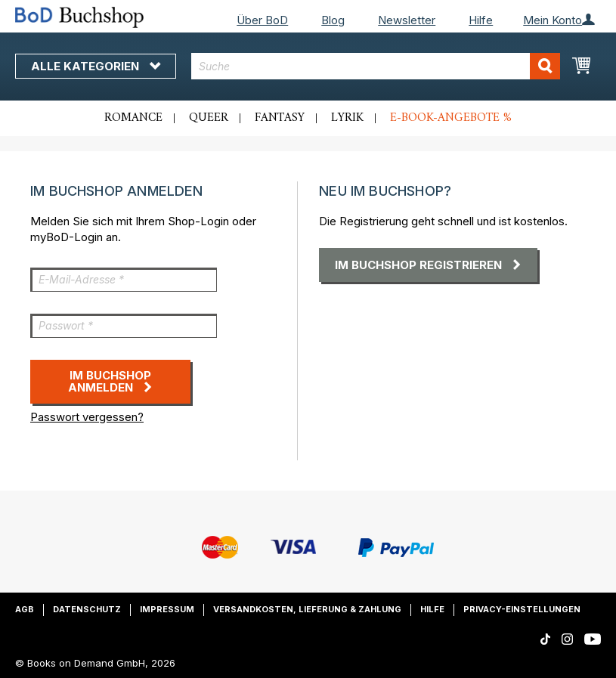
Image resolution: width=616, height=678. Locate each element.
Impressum (167, 609)
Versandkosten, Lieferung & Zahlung (307, 609)
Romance (133, 118)
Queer (209, 118)
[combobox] (376, 66)
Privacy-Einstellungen (522, 609)
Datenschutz (87, 609)
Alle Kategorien (96, 66)
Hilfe (481, 20)
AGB (25, 609)
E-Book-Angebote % (451, 118)
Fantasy (280, 118)
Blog (333, 20)
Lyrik (347, 118)
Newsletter (407, 20)
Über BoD (262, 20)
